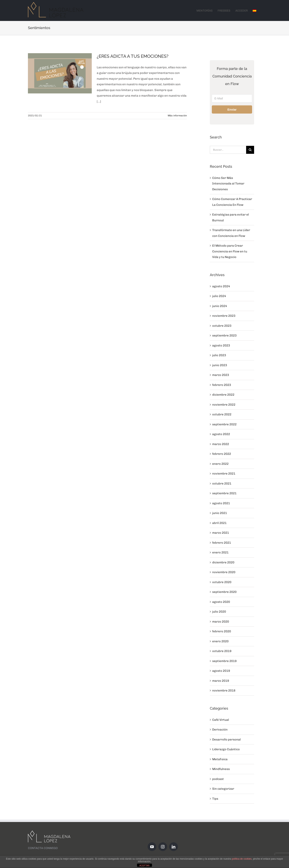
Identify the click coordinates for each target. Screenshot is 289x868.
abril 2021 (219, 523)
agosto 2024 (221, 286)
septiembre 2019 (224, 661)
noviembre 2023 (224, 316)
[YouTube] (152, 847)
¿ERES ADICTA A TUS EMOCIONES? (133, 56)
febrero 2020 (222, 631)
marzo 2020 (221, 622)
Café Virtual (221, 720)
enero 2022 (220, 464)
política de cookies (242, 859)
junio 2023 (220, 365)
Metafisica (220, 759)
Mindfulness (221, 769)
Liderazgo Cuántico (226, 749)
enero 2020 (220, 641)
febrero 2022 (222, 454)
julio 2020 (219, 612)
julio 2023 (219, 355)
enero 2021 (220, 552)
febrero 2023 (222, 385)
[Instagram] (163, 847)
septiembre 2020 (224, 592)
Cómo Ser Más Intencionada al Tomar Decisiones (228, 184)
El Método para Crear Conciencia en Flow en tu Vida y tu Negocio (230, 251)
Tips (215, 799)
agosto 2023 (221, 345)
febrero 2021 (222, 543)
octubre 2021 (222, 484)
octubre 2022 (222, 414)
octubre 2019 (222, 651)
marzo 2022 (221, 444)
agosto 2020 (221, 602)
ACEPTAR (144, 865)
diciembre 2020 (223, 562)
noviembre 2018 (224, 690)
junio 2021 (220, 513)
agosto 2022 (221, 434)
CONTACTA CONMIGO (43, 848)
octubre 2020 (222, 582)
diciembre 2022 (223, 395)
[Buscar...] (228, 150)
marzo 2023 (221, 375)
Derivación (220, 730)
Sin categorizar (223, 789)
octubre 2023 (222, 326)
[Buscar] (250, 150)
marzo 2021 (221, 533)
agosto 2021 (221, 503)
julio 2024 (219, 296)
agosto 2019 (221, 671)
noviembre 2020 (224, 572)
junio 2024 (220, 306)
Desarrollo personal (226, 740)
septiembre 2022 (224, 424)
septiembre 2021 (224, 493)
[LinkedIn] (174, 847)
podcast (218, 779)
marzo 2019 (221, 681)
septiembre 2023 (224, 335)
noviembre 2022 (224, 405)
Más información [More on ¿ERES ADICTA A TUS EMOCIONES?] (177, 116)
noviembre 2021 (224, 474)
